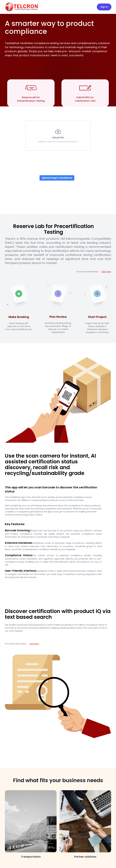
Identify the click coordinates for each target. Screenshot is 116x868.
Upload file (58, 136)
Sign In (104, 7)
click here (106, 272)
